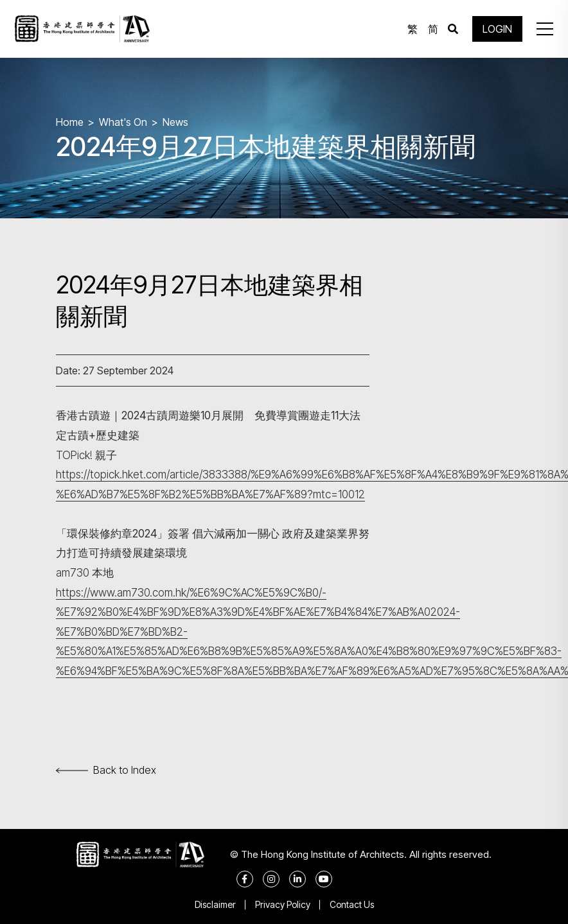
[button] (545, 29)
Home (70, 122)
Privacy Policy (283, 904)
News (175, 122)
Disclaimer (215, 904)
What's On (123, 122)
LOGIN (497, 29)
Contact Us (352, 904)
